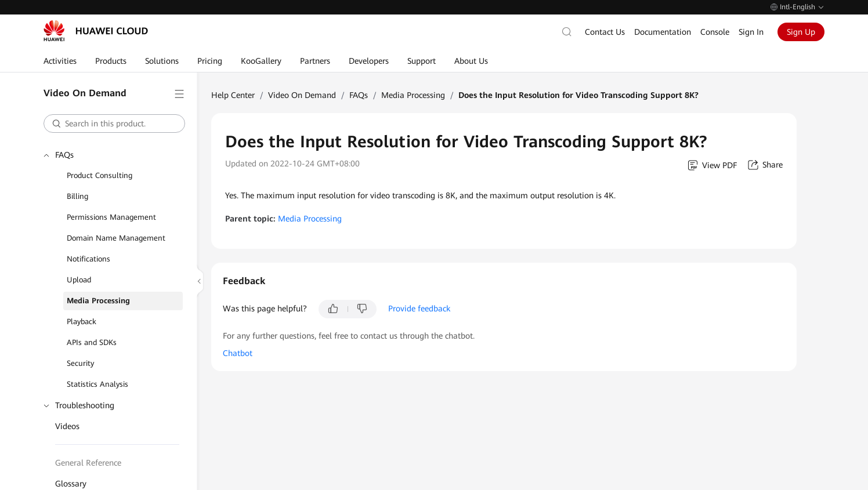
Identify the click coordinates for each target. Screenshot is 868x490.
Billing (77, 196)
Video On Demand (302, 95)
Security (80, 363)
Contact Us (605, 32)
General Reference (88, 463)
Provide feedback (419, 308)
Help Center (233, 95)
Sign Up (801, 32)
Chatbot (238, 353)
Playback (82, 322)
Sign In (751, 32)
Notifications (88, 259)
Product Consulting (100, 175)
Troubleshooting (85, 405)
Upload (79, 280)
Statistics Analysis (97, 384)
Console (715, 32)
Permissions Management (111, 217)
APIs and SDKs (92, 342)
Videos (67, 426)
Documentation (663, 32)
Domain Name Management (116, 238)
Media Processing (98, 301)
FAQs (64, 155)
